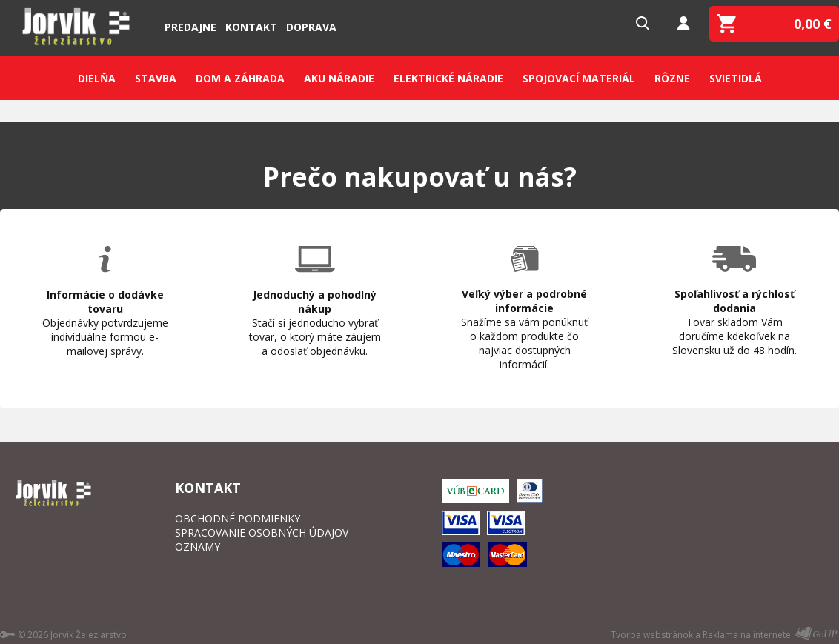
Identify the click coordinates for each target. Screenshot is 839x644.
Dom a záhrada (240, 78)
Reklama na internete (747, 635)
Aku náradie (339, 78)
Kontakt (251, 27)
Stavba (156, 78)
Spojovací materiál (579, 78)
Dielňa (97, 78)
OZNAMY (198, 547)
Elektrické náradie (448, 78)
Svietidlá (736, 78)
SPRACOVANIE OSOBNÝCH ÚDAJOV (262, 532)
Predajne (190, 27)
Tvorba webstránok (652, 635)
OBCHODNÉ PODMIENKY (238, 518)
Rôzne (672, 78)
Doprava (311, 27)
